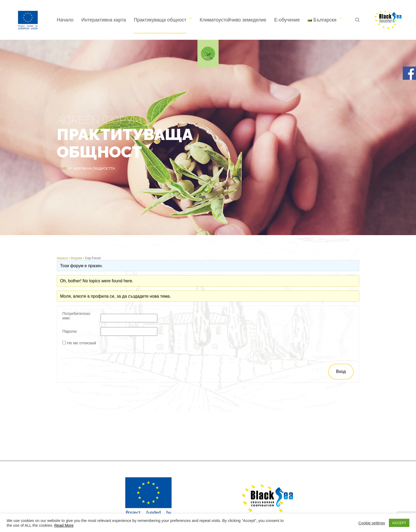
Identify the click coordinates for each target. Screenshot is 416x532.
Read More (64, 525)
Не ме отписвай (81, 343)
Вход (341, 371)
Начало (65, 20)
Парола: (70, 331)
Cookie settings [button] (372, 523)
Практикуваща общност (160, 20)
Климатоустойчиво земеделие (233, 20)
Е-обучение (287, 20)
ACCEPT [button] (399, 523)
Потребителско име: (76, 316)
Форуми (77, 258)
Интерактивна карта (104, 20)
